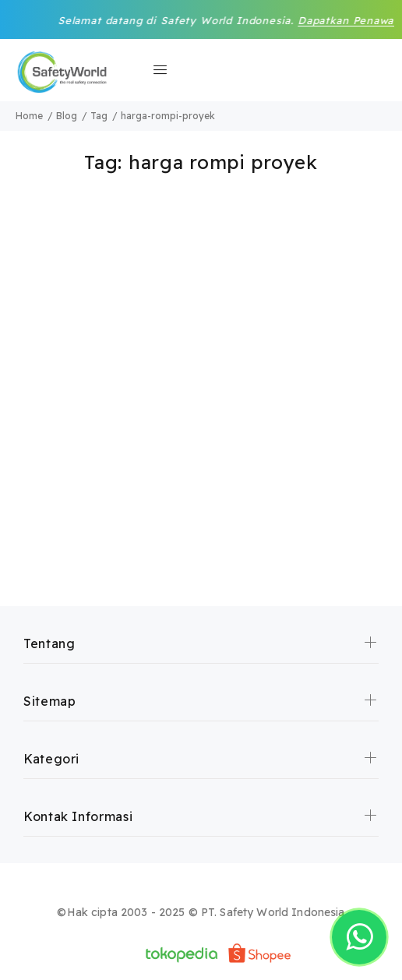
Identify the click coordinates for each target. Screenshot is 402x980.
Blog (67, 116)
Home (29, 116)
